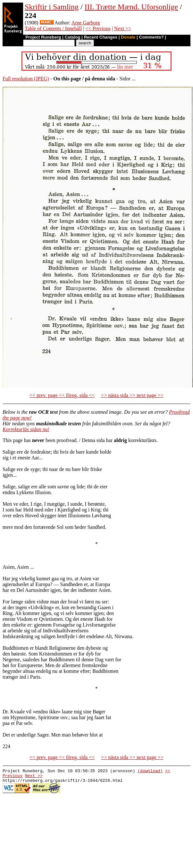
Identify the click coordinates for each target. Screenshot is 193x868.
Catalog (73, 37)
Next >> (123, 28)
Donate (128, 37)
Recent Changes (101, 37)
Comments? (151, 37)
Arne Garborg (86, 23)
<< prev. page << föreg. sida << (62, 395)
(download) (150, 772)
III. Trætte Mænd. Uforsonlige (131, 7)
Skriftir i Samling (52, 7)
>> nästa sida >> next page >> (132, 395)
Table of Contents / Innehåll (53, 28)
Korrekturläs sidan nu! (26, 429)
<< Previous (98, 28)
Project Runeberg (43, 37)
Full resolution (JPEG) (26, 79)
